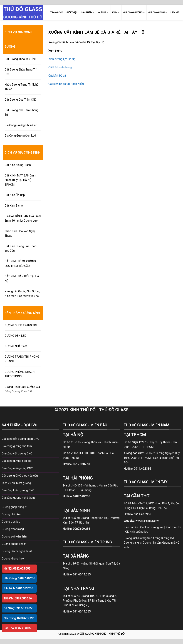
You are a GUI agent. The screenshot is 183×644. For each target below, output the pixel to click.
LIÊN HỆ (175, 12)
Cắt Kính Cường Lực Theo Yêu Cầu (21, 249)
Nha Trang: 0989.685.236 (19, 618)
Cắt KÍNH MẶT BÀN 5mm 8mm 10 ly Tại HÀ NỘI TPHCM (20, 180)
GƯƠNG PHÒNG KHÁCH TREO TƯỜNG (20, 374)
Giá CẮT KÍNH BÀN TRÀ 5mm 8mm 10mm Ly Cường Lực (23, 218)
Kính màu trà (173, 527)
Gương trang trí (133, 543)
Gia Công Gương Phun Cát (21, 125)
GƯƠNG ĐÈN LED (15, 336)
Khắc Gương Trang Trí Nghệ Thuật (21, 87)
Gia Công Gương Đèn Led (20, 136)
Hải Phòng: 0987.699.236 (19, 578)
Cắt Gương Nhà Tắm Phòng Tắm (22, 112)
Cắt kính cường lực (152, 527)
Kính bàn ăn (131, 527)
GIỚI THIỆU (72, 12)
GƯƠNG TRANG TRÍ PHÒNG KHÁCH (22, 359)
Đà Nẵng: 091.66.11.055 (18, 608)
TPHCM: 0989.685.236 (18, 598)
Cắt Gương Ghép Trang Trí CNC (20, 72)
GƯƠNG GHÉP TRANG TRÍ (21, 325)
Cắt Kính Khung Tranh (18, 165)
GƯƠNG (103, 12)
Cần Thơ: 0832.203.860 (18, 628)
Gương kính (131, 538)
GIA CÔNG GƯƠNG (134, 12)
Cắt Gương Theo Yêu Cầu (20, 59)
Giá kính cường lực (137, 532)
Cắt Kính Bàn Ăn (14, 206)
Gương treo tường (149, 538)
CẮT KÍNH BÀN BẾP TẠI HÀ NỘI (22, 279)
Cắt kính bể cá (57, 76)
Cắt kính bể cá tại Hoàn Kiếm (66, 84)
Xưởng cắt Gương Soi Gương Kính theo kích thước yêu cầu (22, 294)
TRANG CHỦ (57, 12)
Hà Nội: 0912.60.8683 (17, 569)
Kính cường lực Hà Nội (62, 59)
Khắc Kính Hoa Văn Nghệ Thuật (20, 233)
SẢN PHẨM (88, 12)
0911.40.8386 (142, 469)
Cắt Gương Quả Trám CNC (21, 100)
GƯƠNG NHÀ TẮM (16, 346)
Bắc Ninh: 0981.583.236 (18, 588)
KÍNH (116, 12)
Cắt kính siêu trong (60, 67)
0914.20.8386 (142, 514)
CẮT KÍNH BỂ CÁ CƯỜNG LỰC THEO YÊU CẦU (20, 264)
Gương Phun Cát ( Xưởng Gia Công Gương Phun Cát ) (22, 389)
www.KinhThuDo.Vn (147, 521)
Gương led (167, 538)
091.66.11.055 (82, 574)
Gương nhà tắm (152, 543)
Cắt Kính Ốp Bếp (15, 195)
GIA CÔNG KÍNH (158, 12)
